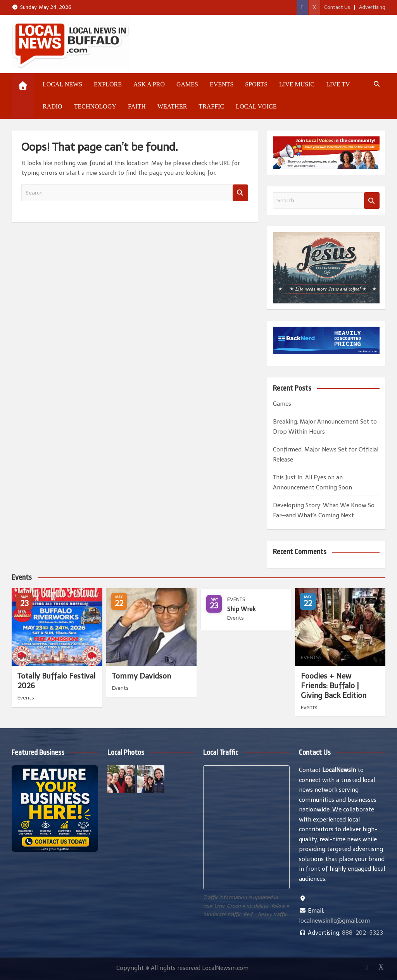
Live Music (297, 84)
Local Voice (256, 106)
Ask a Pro (149, 84)
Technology (95, 106)
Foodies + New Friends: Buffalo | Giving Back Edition (334, 685)
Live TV (338, 84)
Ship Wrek (241, 609)
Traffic (211, 106)
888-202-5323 (362, 933)
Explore (108, 84)
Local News (62, 84)
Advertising (372, 7)
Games (187, 84)
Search (240, 193)
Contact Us (337, 7)
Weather (172, 106)
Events (222, 84)
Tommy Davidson (142, 676)
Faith (137, 106)
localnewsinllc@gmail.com (334, 921)
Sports (256, 84)
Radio (53, 106)
